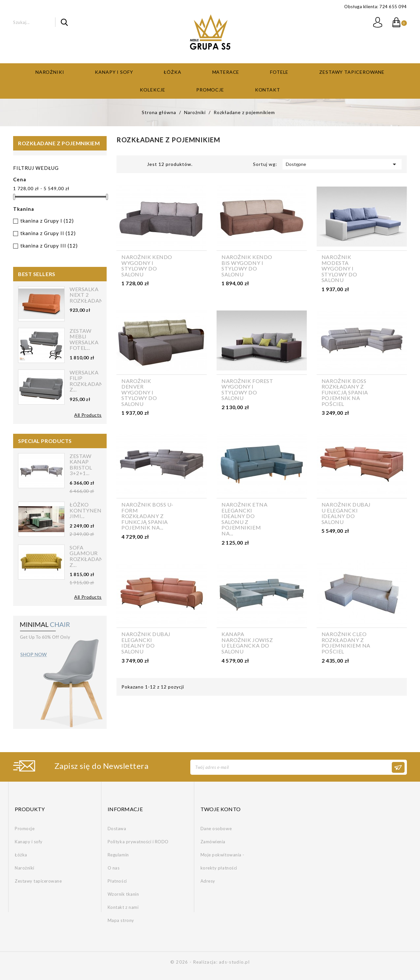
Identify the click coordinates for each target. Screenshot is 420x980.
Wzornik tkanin (123, 894)
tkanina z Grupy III (49, 246)
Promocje (210, 90)
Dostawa (117, 829)
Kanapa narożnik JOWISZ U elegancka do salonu (247, 643)
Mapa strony (121, 920)
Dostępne (342, 164)
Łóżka (172, 72)
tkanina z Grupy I (47, 221)
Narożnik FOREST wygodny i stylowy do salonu (247, 390)
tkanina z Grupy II (48, 233)
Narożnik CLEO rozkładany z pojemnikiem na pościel (346, 643)
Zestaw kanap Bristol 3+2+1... (81, 465)
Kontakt (268, 90)
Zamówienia (213, 842)
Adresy (208, 881)
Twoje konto (221, 809)
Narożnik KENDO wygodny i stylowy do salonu (147, 266)
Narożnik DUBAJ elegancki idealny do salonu (146, 643)
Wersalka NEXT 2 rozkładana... (90, 295)
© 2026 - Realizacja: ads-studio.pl (210, 962)
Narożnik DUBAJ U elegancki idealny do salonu (346, 513)
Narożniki (50, 72)
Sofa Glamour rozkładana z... (89, 556)
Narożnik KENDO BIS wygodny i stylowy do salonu (247, 266)
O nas (114, 868)
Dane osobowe (216, 829)
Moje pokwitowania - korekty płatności (222, 861)
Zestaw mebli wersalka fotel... (84, 339)
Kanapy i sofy (114, 72)
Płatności (117, 881)
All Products (88, 415)
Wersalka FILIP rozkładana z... (89, 381)
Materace (226, 72)
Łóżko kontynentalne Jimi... (94, 510)
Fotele (279, 72)
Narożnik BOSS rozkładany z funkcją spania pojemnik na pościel (345, 392)
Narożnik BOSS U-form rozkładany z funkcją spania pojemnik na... (147, 516)
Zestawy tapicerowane (352, 72)
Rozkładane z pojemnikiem (59, 143)
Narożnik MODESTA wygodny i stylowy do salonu (339, 269)
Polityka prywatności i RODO (138, 842)
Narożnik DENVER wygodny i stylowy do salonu (139, 392)
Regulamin (118, 855)
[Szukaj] (41, 22)
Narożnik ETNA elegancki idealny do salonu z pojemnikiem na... (244, 519)
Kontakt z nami (123, 907)
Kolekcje (153, 90)
